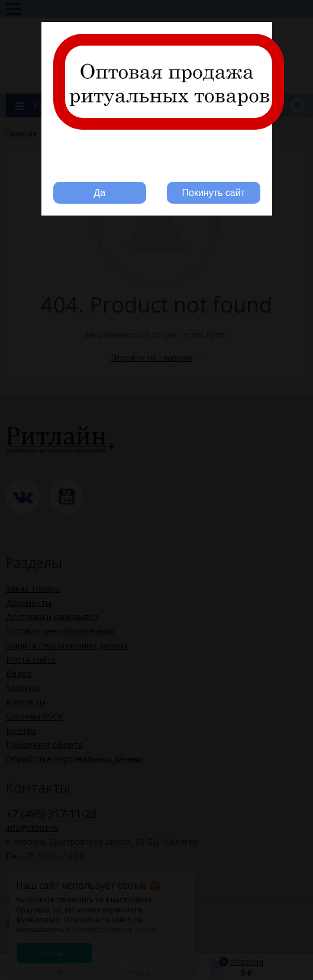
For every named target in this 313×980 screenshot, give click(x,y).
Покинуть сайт (214, 193)
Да (99, 193)
